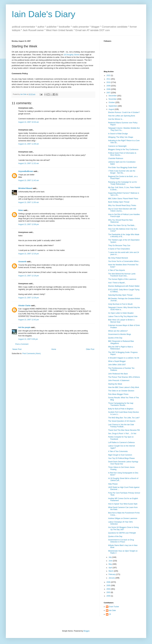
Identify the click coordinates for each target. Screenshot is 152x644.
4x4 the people (24, 327)
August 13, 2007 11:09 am (29, 144)
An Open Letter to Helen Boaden (121, 313)
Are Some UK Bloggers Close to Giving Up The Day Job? (123, 528)
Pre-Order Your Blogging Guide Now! (123, 168)
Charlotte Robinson (116, 158)
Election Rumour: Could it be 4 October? (124, 112)
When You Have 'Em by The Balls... (122, 225)
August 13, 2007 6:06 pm (28, 339)
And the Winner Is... (116, 119)
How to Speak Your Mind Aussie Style (123, 504)
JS (110, 614)
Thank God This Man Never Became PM (124, 430)
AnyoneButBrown (26, 171)
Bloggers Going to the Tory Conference (123, 149)
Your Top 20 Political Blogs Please (121, 458)
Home (54, 349)
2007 (109, 93)
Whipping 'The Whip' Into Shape (121, 137)
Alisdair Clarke (24, 306)
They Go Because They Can (119, 245)
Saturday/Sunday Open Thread (120, 295)
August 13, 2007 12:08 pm (29, 224)
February (112, 574)
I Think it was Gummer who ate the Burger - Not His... (122, 172)
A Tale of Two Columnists (118, 451)
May (110, 564)
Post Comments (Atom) (31, 354)
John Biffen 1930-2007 (117, 365)
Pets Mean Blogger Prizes (118, 394)
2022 (109, 75)
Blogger (86, 631)
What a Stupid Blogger (117, 361)
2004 (109, 589)
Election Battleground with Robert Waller (124, 286)
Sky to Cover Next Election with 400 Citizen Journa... (122, 210)
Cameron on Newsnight (117, 146)
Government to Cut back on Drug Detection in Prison (121, 541)
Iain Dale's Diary (43, 14)
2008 (109, 89)
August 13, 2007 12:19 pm (29, 276)
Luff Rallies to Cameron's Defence (121, 442)
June (111, 561)
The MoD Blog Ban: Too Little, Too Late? (124, 418)
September (113, 106)
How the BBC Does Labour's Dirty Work (124, 387)
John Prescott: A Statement (119, 380)
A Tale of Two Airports (117, 270)
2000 (109, 596)
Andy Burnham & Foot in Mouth (120, 304)
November (113, 99)
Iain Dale (112, 610)
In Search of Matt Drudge (118, 134)
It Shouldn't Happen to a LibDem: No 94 (124, 358)
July (110, 557)
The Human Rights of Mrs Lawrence (122, 279)
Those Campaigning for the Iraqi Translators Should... (121, 404)
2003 (109, 592)
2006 (109, 582)
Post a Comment (22, 344)
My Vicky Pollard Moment (118, 258)
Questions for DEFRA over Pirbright (122, 533)
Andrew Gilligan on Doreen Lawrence (123, 518)
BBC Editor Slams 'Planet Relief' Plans (123, 199)
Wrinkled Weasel (25, 188)
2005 (109, 586)
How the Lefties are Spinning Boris (122, 116)
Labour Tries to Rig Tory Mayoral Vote (123, 316)
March (111, 571)
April (111, 568)
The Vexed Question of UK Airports (122, 421)
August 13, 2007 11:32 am (29, 163)
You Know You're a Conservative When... (124, 261)
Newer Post (17, 349)
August (112, 109)
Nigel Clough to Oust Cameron (120, 455)
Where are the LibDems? (118, 331)
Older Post (90, 349)
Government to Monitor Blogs (120, 334)
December (113, 96)
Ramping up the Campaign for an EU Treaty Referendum (123, 183)
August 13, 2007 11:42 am (29, 180)
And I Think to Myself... (117, 283)
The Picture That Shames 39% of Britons (124, 377)
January (112, 578)
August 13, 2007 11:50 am (29, 202)
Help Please (113, 484)
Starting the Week (115, 384)
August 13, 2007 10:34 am (29, 122)
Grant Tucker (114, 607)
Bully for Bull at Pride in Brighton (121, 409)
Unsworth (22, 262)
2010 (109, 82)
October (112, 102)
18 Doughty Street (71, 55)
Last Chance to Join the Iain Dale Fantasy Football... (121, 426)
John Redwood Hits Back (118, 374)
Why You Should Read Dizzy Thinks (122, 205)
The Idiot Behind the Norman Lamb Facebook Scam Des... (122, 275)
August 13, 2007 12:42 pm (29, 320)
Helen (21, 210)
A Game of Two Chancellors (119, 249)
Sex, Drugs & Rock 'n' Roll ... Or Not (122, 434)
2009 (109, 86)
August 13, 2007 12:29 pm (29, 298)
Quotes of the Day (115, 338)
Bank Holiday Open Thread (119, 202)
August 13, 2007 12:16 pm (29, 254)
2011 (109, 79)
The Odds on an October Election (121, 391)
